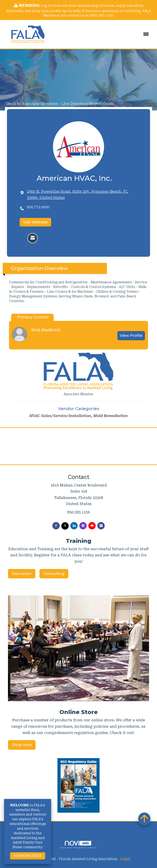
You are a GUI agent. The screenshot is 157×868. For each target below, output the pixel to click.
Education (22, 574)
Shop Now (22, 745)
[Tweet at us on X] (65, 526)
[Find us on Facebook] (56, 526)
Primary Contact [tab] (33, 317)
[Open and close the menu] (103, 34)
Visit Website (35, 222)
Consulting (54, 574)
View (131, 336)
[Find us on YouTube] (92, 526)
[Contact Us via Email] (101, 526)
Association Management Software (78, 845)
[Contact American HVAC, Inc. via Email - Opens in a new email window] (33, 238)
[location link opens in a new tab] (82, 195)
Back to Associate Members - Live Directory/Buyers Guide (59, 104)
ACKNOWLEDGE (28, 856)
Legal (125, 859)
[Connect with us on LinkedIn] (74, 526)
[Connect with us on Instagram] (83, 526)
